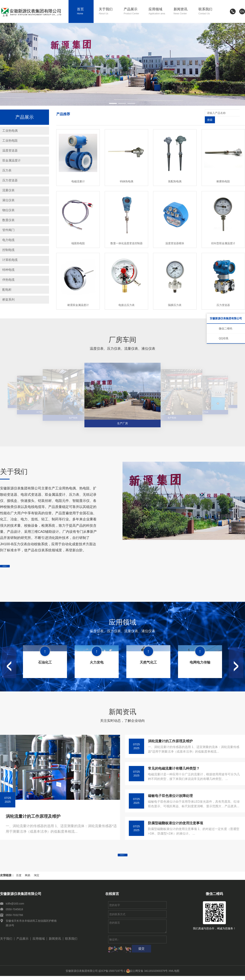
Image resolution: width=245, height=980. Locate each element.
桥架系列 (8, 300)
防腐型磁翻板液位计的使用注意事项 (176, 822)
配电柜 (7, 290)
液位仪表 (8, 200)
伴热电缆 (8, 280)
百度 (19, 879)
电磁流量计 (78, 174)
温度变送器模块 (175, 236)
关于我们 (109, 11)
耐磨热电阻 (223, 174)
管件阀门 (8, 230)
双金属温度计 (11, 160)
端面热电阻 (78, 236)
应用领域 (158, 11)
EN (242, 11)
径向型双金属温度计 (223, 236)
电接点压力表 (127, 298)
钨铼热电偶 (127, 174)
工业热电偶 (10, 131)
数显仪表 (8, 220)
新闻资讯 (183, 11)
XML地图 (174, 975)
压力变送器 (10, 180)
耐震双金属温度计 (78, 298)
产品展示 (134, 11)
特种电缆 (8, 270)
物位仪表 (8, 210)
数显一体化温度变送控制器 (127, 236)
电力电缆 (8, 240)
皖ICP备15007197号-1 (112, 975)
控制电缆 (8, 250)
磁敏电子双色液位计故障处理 (170, 794)
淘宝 (37, 879)
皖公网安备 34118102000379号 (147, 975)
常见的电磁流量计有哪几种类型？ (174, 767)
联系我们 (208, 11)
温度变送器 (10, 150)
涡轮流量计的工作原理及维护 (33, 815)
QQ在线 (224, 338)
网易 (28, 879)
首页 (85, 11)
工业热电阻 (10, 141)
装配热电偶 (175, 174)
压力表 (7, 170)
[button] (113, 103)
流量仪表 (8, 190)
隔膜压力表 (175, 298)
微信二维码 (225, 329)
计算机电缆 (10, 260)
